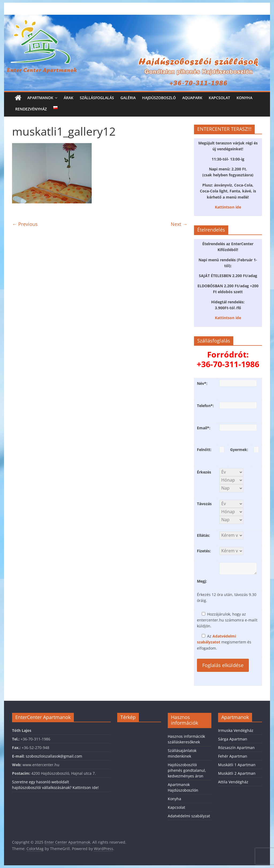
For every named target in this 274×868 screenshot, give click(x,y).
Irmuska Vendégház (236, 730)
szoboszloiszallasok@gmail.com (54, 756)
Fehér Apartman (233, 756)
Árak (68, 98)
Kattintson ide (228, 207)
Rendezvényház (31, 109)
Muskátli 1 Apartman (237, 765)
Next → (179, 224)
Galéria (128, 98)
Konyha (244, 98)
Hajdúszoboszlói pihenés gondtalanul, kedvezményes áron (187, 770)
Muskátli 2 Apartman (237, 773)
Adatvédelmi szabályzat (189, 816)
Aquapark (192, 98)
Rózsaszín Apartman (236, 748)
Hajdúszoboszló (159, 98)
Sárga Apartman (233, 739)
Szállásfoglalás (97, 98)
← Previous (25, 224)
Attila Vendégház (233, 782)
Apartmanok (40, 98)
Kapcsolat (219, 98)
